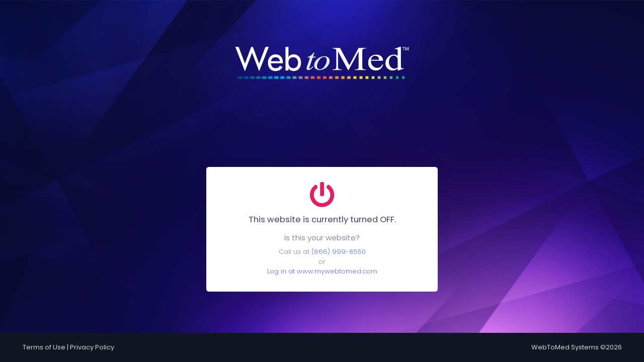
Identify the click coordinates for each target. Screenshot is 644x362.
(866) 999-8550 (339, 252)
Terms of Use (44, 347)
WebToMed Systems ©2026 (577, 347)
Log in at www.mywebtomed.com (322, 271)
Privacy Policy (92, 347)
